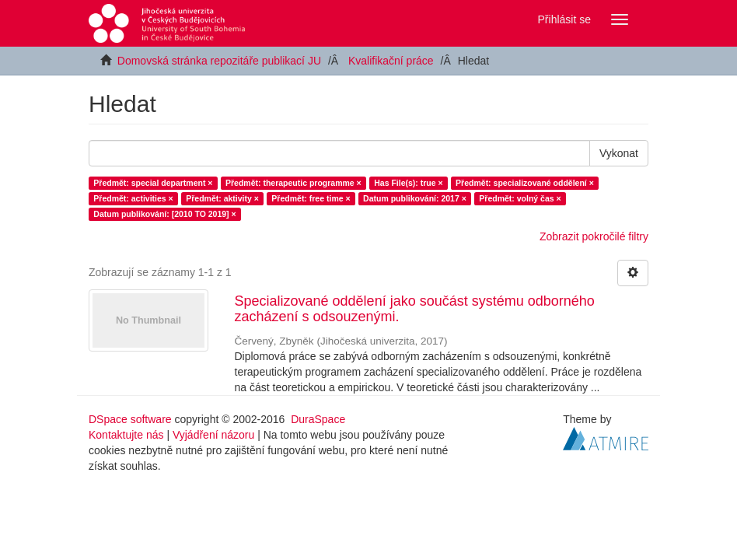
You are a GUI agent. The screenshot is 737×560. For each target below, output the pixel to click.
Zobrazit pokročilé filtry (594, 236)
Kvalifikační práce (391, 61)
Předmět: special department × (153, 183)
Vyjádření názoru (213, 435)
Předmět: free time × (311, 198)
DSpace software (130, 419)
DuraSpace (318, 419)
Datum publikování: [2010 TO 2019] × (164, 214)
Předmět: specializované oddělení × (525, 183)
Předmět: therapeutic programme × (293, 183)
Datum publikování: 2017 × (415, 198)
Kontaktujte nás (126, 435)
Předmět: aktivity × (222, 198)
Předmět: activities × (133, 198)
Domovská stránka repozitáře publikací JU (219, 61)
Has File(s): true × (408, 183)
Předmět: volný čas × (520, 198)
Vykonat (619, 153)
